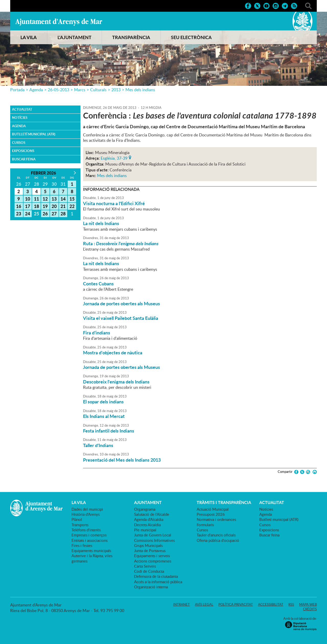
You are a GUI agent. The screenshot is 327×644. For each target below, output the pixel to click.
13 (54, 199)
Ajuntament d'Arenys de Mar (59, 22)
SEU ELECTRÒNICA (191, 37)
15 (72, 199)
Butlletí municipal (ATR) (34, 134)
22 (72, 206)
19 (45, 206)
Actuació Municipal (213, 509)
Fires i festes (82, 545)
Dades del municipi (87, 509)
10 (28, 199)
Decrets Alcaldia (147, 525)
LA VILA (29, 37)
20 (54, 206)
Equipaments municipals (91, 551)
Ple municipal (145, 530)
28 (63, 214)
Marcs (80, 90)
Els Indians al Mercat (104, 416)
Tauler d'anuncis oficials (216, 535)
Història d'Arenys (86, 514)
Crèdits (310, 609)
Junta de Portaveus (150, 551)
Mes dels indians (140, 90)
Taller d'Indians (98, 445)
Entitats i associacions (90, 540)
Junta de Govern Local (153, 535)
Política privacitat (236, 604)
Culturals (98, 90)
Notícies (20, 118)
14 (63, 199)
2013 (116, 90)
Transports (80, 525)
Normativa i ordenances (216, 519)
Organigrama (145, 509)
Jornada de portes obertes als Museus (121, 303)
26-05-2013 (59, 90)
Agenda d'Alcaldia (149, 519)
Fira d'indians (97, 333)
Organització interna (151, 587)
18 (37, 206)
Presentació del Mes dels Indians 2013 (122, 460)
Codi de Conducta (149, 571)
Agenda (36, 90)
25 (37, 214)
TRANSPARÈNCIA (131, 37)
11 (37, 199)
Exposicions (23, 151)
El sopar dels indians (103, 402)
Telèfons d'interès (86, 530)
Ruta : (121, 243)
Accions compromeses (153, 561)
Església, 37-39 (114, 158)
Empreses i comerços (89, 535)
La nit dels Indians (101, 223)
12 (45, 199)
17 (28, 206)
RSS (291, 604)
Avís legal (204, 604)
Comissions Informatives (154, 540)
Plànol (77, 519)
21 (63, 206)
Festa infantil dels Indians (109, 431)
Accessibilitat (271, 604)
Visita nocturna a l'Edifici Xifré (114, 203)
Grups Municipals (148, 545)
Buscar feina (24, 159)
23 (19, 214)
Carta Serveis (145, 566)
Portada (17, 90)
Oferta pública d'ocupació (218, 540)
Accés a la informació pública (158, 582)
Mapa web (308, 604)
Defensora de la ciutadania (156, 576)
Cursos (19, 143)
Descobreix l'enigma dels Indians (116, 382)
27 (54, 214)
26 (45, 214)
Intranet (182, 604)
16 (19, 206)
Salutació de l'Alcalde (152, 514)
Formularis (205, 525)
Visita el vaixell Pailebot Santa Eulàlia (121, 318)
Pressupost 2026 (211, 514)
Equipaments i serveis (152, 556)
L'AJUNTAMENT (74, 37)
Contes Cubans (98, 284)
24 (28, 214)
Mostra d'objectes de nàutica (113, 353)
